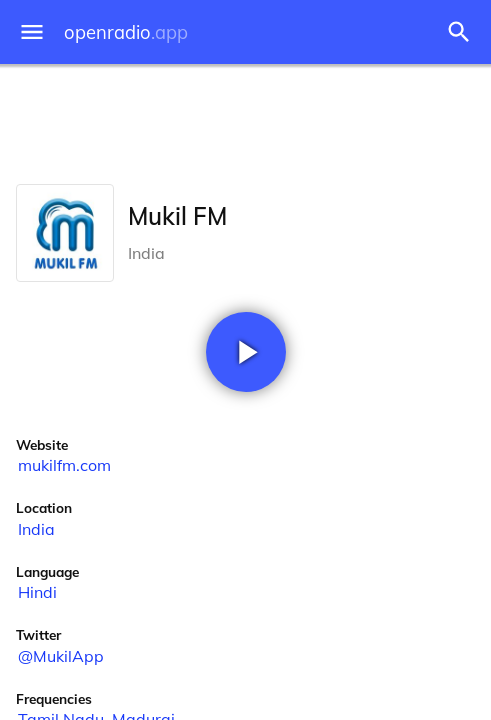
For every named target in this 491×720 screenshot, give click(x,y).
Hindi (37, 592)
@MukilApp (61, 656)
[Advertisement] (245, 120)
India (36, 529)
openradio (126, 32)
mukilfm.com (64, 465)
